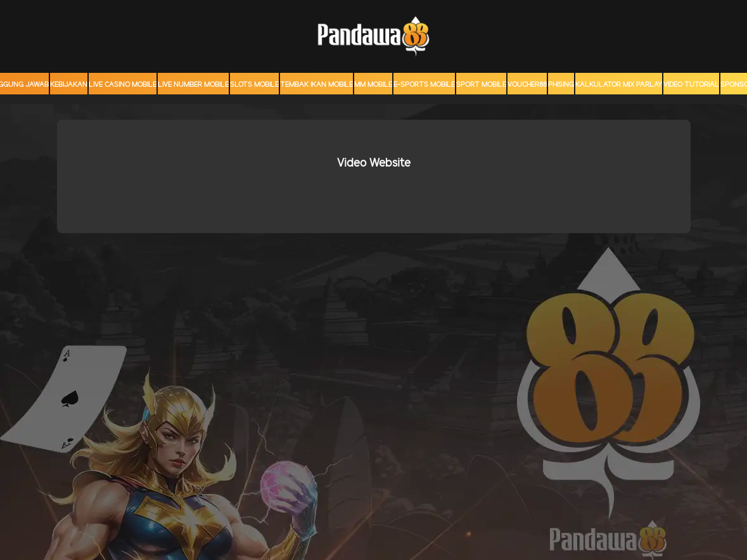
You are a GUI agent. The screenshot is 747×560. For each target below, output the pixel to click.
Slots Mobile (254, 85)
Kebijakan (69, 85)
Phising (561, 85)
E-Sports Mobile (424, 85)
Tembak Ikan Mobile (316, 85)
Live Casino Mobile (123, 85)
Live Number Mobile (193, 85)
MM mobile (373, 85)
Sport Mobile (481, 85)
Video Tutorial (691, 85)
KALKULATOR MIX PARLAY (619, 85)
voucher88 (527, 85)
